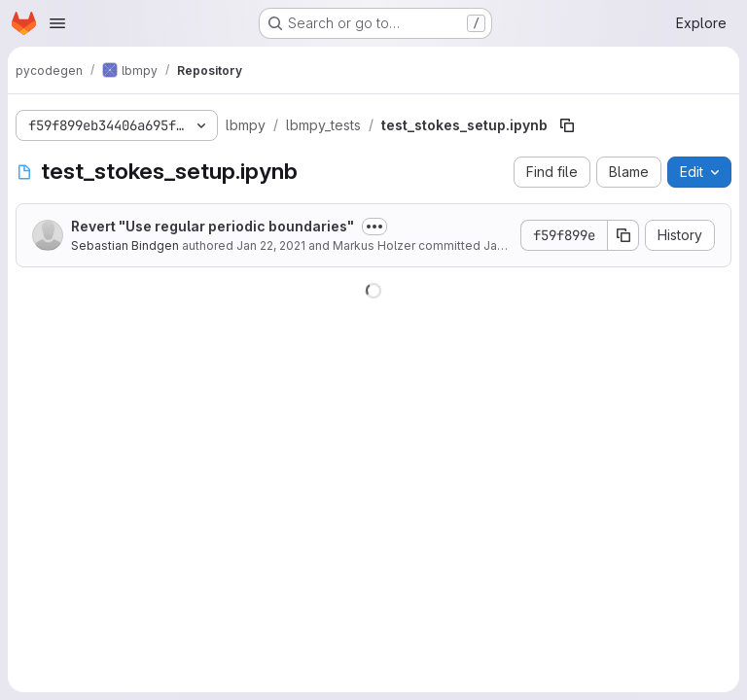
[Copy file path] (567, 125)
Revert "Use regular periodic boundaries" (213, 226)
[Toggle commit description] (374, 227)
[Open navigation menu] (57, 23)
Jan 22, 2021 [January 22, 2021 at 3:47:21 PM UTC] (271, 245)
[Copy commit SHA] (623, 235)
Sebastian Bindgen (126, 245)
